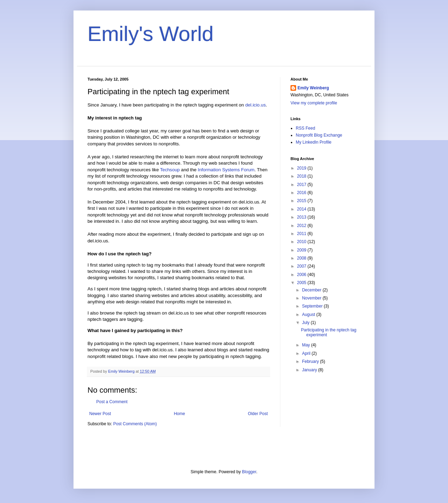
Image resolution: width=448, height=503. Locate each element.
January (310, 370)
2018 (302, 176)
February (311, 361)
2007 (302, 266)
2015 (302, 201)
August (309, 315)
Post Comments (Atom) (135, 424)
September (313, 306)
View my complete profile (314, 103)
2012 (302, 226)
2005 (302, 283)
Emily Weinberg (313, 88)
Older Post (258, 414)
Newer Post (100, 414)
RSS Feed (305, 128)
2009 (302, 250)
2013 (302, 217)
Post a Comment (112, 402)
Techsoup (170, 170)
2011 (302, 234)
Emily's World (150, 34)
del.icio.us (256, 105)
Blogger (249, 472)
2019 (302, 168)
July (306, 323)
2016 (302, 193)
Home (180, 414)
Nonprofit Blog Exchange (319, 135)
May (307, 345)
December (312, 290)
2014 (302, 209)
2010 (302, 242)
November (312, 298)
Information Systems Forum (226, 170)
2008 (302, 258)
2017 (302, 185)
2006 (302, 275)
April (307, 353)
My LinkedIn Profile (314, 142)
